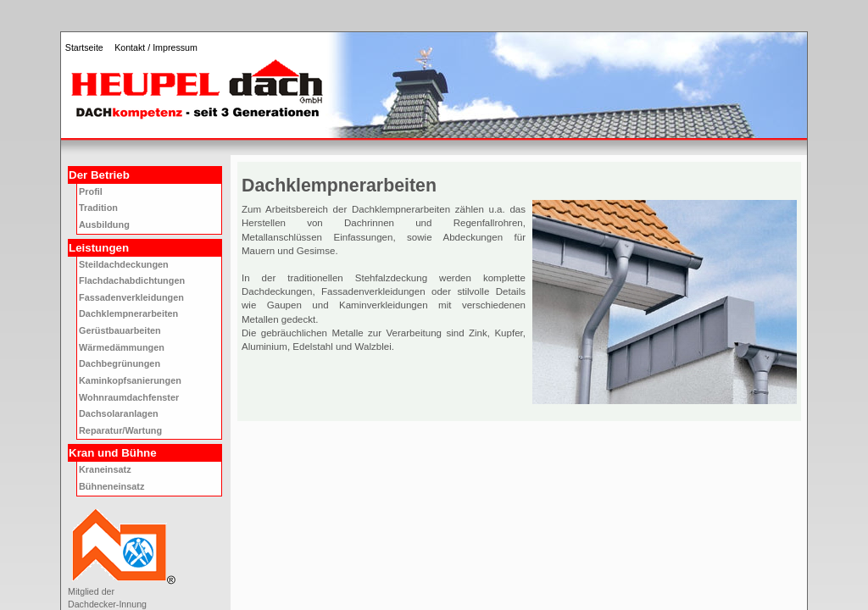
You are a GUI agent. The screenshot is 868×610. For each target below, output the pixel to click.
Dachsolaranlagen (119, 413)
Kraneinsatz (105, 469)
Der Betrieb (99, 175)
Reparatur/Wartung (120, 430)
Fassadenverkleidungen (131, 297)
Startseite (84, 47)
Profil (91, 191)
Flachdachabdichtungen (132, 280)
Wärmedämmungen (122, 347)
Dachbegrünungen (120, 363)
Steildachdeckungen (124, 264)
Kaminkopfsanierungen (130, 380)
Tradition (98, 208)
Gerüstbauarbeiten (120, 330)
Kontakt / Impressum (156, 47)
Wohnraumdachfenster (129, 397)
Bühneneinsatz (111, 486)
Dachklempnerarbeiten (128, 313)
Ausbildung (104, 225)
